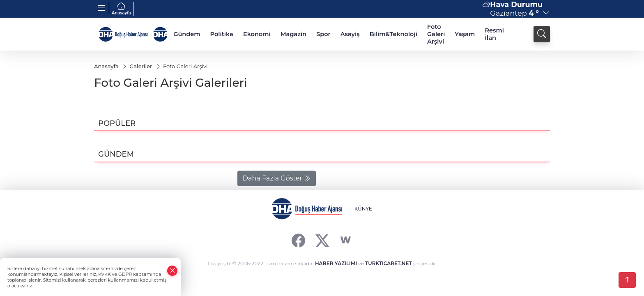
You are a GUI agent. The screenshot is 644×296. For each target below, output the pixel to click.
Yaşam (465, 34)
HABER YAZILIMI (336, 263)
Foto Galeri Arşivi (436, 34)
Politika (222, 34)
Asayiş (350, 34)
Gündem (187, 34)
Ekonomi (257, 34)
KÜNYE (363, 209)
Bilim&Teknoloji (393, 34)
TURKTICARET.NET (389, 263)
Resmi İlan (494, 34)
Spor (323, 34)
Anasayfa (121, 9)
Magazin (293, 34)
